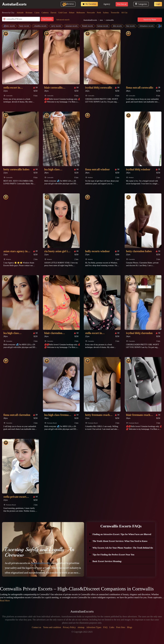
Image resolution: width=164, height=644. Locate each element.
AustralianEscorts (90, 20)
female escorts (87, 26)
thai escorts (131, 26)
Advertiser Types (94, 627)
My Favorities (89, 4)
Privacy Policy (69, 627)
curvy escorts (56, 26)
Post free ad (122, 4)
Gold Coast (63, 13)
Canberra (45, 13)
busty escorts (24, 26)
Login (158, 4)
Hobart (72, 13)
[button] (159, 26)
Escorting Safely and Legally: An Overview (39, 552)
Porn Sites (121, 627)
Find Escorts (47, 19)
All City (125, 13)
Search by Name (150, 20)
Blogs (130, 627)
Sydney (106, 13)
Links (112, 627)
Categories (141, 4)
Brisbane (29, 13)
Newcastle (91, 13)
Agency (107, 4)
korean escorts (103, 26)
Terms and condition (52, 627)
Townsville (115, 13)
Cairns (37, 13)
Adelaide (20, 13)
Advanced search (63, 20)
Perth (99, 13)
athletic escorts (9, 26)
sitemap (81, 627)
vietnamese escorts (146, 26)
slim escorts (117, 26)
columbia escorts (40, 26)
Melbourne (81, 13)
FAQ (105, 627)
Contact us (36, 627)
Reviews (68, 4)
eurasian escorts (72, 26)
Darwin (53, 13)
